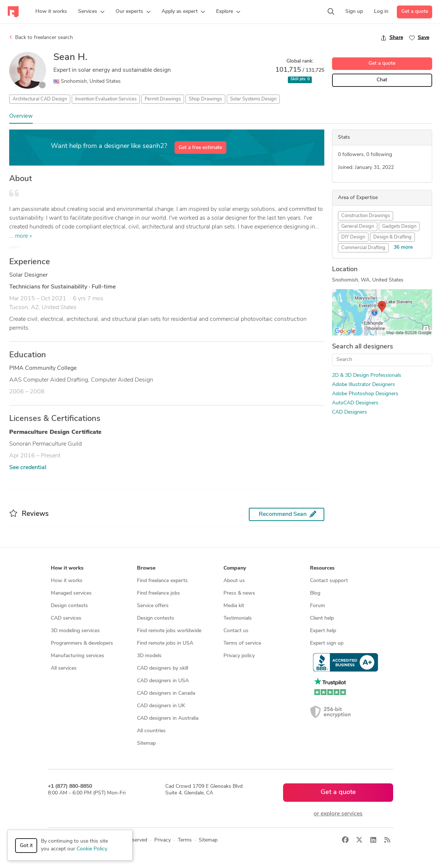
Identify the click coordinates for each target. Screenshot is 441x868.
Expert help (323, 631)
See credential (28, 468)
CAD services (66, 618)
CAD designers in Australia (168, 718)
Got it (26, 846)
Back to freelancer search (41, 38)
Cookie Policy (92, 849)
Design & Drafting (392, 237)
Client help (322, 618)
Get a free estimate (200, 148)
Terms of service (242, 643)
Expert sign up (327, 643)
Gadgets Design (399, 226)
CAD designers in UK (161, 706)
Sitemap (146, 743)
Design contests (69, 606)
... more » (21, 236)
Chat (382, 80)
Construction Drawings (366, 216)
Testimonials (238, 618)
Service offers (153, 606)
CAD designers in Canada (166, 693)
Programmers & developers (82, 643)
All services (64, 668)
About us (234, 581)
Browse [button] (146, 568)
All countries (151, 731)
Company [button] (235, 568)
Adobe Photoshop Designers (365, 394)
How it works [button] (67, 568)
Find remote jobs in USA (165, 643)
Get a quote (415, 12)
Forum (317, 606)
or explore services (338, 814)
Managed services (71, 593)
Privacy (163, 840)
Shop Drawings (205, 99)
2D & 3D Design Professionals (367, 375)
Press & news (239, 593)
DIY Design (353, 237)
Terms (185, 840)
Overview (21, 116)
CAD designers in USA (163, 681)
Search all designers (363, 347)
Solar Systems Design (253, 99)
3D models (149, 656)
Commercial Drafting (363, 248)
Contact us (236, 631)
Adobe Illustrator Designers (364, 385)
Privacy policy (239, 656)
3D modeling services (75, 631)
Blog (315, 593)
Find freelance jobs (158, 593)
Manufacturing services (77, 656)
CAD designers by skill (163, 668)
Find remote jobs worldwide (169, 631)
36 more (403, 247)
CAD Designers (350, 412)
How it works (67, 581)
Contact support (329, 581)
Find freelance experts (162, 581)
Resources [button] (322, 568)
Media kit (234, 606)
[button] (91, 12)
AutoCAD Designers (355, 403)
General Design (358, 226)
